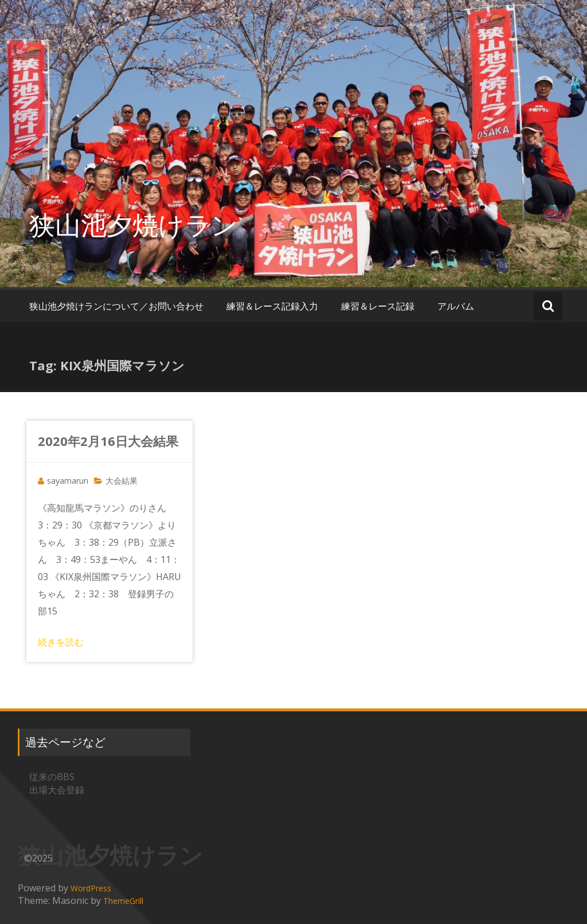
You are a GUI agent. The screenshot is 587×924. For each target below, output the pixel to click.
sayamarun (68, 481)
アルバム (456, 306)
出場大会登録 (57, 790)
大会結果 (122, 481)
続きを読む (61, 642)
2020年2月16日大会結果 (108, 441)
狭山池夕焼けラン (133, 224)
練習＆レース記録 (378, 306)
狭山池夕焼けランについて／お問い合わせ (116, 306)
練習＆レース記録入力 (272, 306)
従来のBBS (52, 777)
